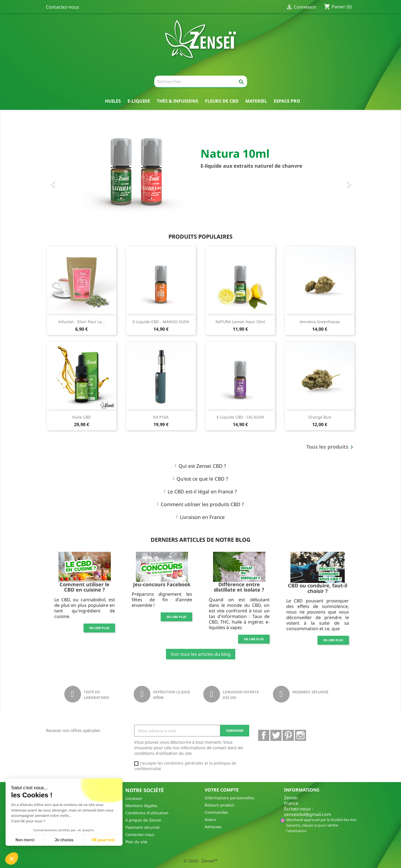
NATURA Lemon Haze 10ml (240, 322)
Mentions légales (141, 806)
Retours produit (219, 805)
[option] (200, 173)
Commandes (216, 812)
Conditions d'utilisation (147, 813)
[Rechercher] (201, 82)
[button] (69, 173)
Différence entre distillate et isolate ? (239, 587)
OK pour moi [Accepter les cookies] (103, 840)
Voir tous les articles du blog (201, 654)
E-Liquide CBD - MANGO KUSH (161, 322)
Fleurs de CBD (222, 101)
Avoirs (210, 819)
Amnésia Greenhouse (320, 322)
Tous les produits (331, 447)
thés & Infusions (178, 101)
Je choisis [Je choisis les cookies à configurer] (64, 840)
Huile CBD (81, 417)
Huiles (113, 101)
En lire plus (99, 628)
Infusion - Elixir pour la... (82, 322)
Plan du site (136, 842)
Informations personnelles (229, 798)
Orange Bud (320, 417)
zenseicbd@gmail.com (308, 814)
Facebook (264, 735)
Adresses (213, 827)
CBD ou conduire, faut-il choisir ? (318, 588)
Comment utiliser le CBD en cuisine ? (85, 587)
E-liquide (139, 101)
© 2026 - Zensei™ (200, 861)
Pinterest (288, 735)
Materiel (256, 101)
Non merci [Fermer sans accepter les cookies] (25, 840)
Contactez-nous (63, 7)
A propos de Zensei (143, 820)
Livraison (134, 798)
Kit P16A (161, 417)
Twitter (276, 735)
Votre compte (222, 790)
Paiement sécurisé (142, 827)
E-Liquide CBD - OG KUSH (240, 417)
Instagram (300, 735)
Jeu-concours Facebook (162, 584)
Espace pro (287, 101)
